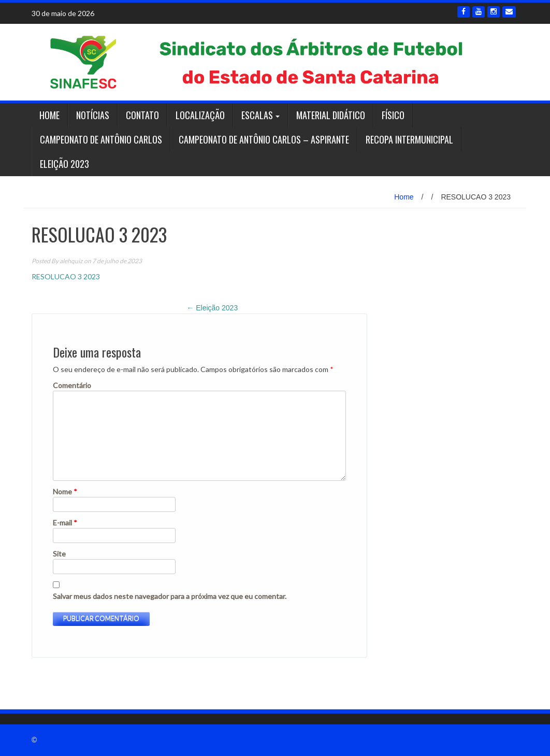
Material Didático (331, 115)
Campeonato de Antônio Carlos (101, 139)
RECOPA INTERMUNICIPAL (409, 139)
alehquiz (71, 261)
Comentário (72, 385)
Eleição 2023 (64, 164)
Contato (142, 115)
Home (49, 115)
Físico (393, 115)
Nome (65, 491)
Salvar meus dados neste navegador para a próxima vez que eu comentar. (170, 596)
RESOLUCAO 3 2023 (66, 276)
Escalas (257, 115)
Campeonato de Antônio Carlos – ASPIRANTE (264, 139)
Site (59, 554)
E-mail (65, 523)
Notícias (93, 115)
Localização (200, 115)
